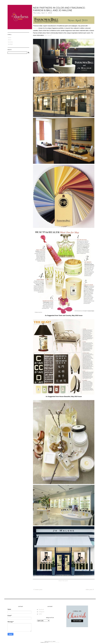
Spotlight (10, 44)
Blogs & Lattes (54, 642)
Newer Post (38, 590)
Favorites (10, 42)
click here (47, 35)
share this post (63, 581)
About (10, 40)
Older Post (90, 590)
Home (10, 38)
